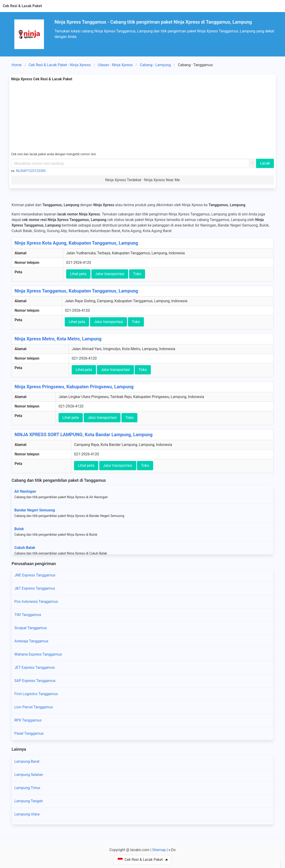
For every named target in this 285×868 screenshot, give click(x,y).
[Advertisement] (142, 117)
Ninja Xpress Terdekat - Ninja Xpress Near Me (142, 180)
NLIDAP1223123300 (31, 171)
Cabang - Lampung (155, 65)
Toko (137, 274)
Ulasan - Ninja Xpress (115, 65)
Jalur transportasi (110, 274)
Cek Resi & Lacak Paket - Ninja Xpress (60, 65)
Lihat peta (78, 274)
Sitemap (159, 850)
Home (17, 65)
